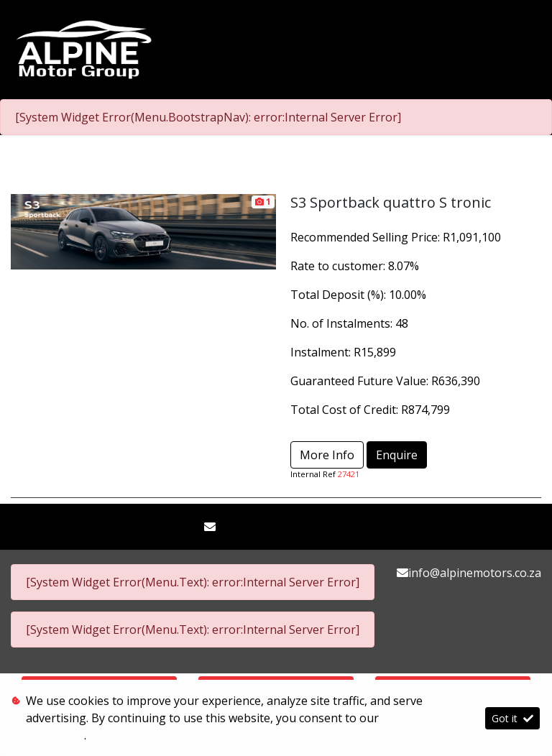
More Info (327, 455)
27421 (349, 474)
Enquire (397, 455)
